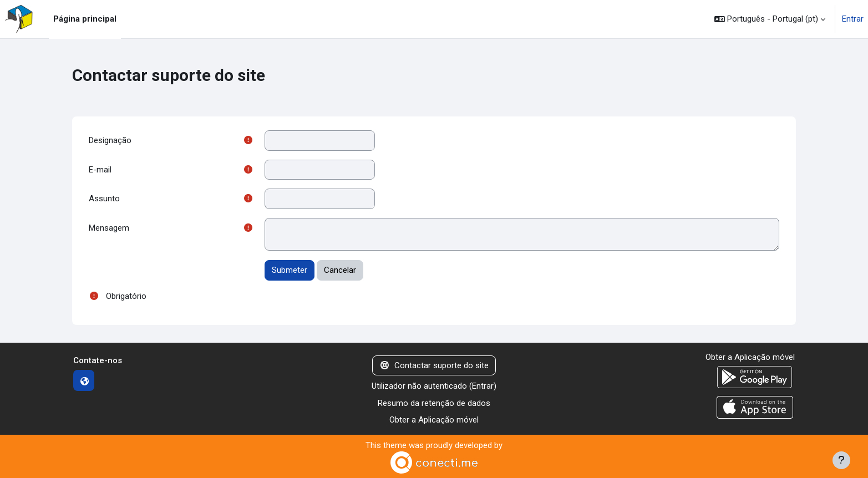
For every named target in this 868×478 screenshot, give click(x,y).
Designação (110, 140)
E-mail (100, 170)
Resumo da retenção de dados (434, 403)
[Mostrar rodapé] (841, 460)
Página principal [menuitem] (85, 19)
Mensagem (109, 228)
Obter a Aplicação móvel (434, 420)
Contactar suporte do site (434, 365)
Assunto (104, 199)
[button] (770, 19)
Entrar (853, 19)
